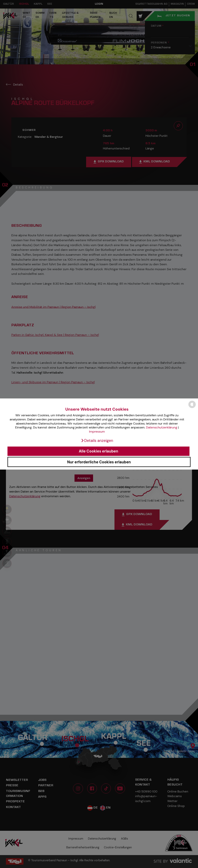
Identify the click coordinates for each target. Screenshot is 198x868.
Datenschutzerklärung (162, 427)
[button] (97, 441)
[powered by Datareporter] (192, 408)
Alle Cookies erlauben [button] (99, 451)
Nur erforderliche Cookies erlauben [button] (99, 462)
